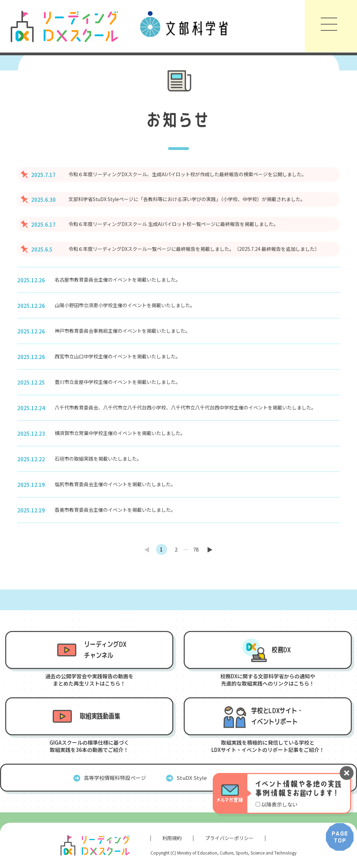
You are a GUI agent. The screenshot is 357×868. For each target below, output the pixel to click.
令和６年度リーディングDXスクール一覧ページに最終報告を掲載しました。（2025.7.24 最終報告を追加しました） (194, 249)
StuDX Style (192, 778)
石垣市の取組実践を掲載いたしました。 (98, 459)
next (210, 549)
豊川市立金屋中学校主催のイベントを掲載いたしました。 (118, 382)
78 (196, 549)
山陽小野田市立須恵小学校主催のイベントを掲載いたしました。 (125, 305)
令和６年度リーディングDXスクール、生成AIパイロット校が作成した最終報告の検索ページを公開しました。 (187, 174)
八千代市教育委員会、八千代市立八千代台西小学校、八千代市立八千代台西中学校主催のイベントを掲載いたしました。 (185, 407)
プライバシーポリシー (229, 838)
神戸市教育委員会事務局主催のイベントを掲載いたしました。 (122, 331)
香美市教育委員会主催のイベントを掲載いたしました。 (115, 510)
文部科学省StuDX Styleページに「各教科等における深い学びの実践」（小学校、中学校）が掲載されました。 (187, 199)
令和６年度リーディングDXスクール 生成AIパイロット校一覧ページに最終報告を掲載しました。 (173, 224)
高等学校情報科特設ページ (115, 778)
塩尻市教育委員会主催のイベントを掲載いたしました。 (115, 484)
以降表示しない (279, 804)
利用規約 (172, 838)
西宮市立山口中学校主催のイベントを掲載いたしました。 (118, 356)
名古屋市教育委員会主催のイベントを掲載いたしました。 (118, 280)
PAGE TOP (340, 837)
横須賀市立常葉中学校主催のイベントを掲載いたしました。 (120, 433)
